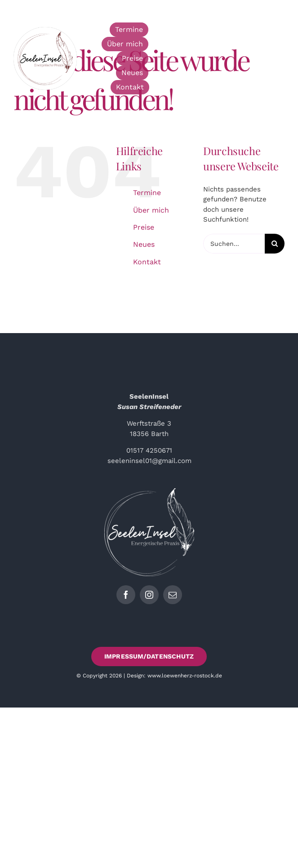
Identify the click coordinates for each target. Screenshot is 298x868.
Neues (144, 244)
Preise (144, 227)
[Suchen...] (234, 244)
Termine (147, 193)
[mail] (173, 595)
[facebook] (126, 595)
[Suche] (275, 244)
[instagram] (149, 595)
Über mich (151, 210)
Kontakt (147, 262)
